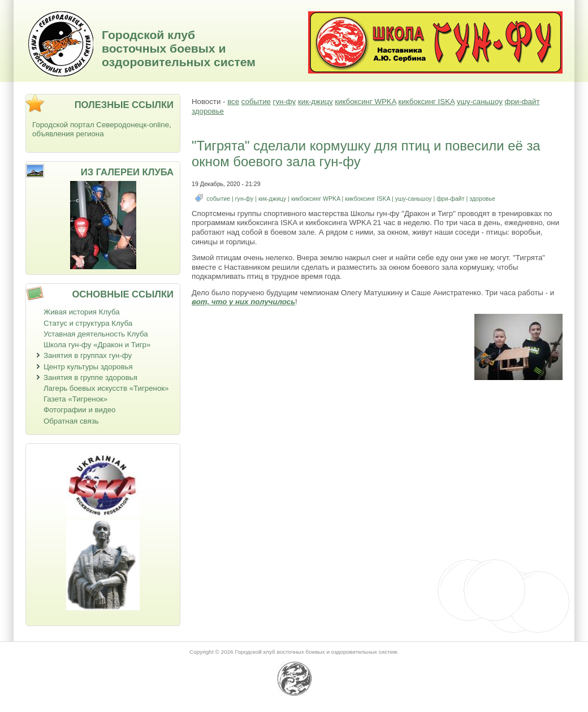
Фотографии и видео (80, 410)
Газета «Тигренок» (75, 399)
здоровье (208, 111)
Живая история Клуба (82, 312)
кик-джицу (315, 102)
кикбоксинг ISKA (426, 102)
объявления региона (68, 134)
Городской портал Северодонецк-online (101, 125)
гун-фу (285, 102)
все (233, 102)
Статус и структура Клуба (88, 323)
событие (256, 102)
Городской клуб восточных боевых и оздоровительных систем (179, 48)
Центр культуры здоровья (88, 367)
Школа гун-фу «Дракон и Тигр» (97, 345)
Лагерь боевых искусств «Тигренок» (106, 388)
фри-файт (522, 102)
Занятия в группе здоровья (90, 377)
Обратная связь (71, 421)
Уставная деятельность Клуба (96, 334)
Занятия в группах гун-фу (88, 355)
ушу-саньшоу (480, 102)
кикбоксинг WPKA (365, 102)
